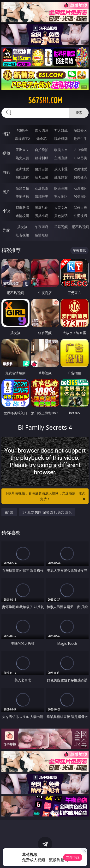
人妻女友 (61, 207)
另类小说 (42, 216)
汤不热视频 (80, 227)
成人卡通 (61, 169)
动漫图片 (80, 188)
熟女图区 (61, 196)
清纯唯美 (42, 196)
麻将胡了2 (22, 139)
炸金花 (42, 139)
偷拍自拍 (42, 169)
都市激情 (22, 207)
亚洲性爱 (22, 169)
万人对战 (61, 130)
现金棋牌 (61, 139)
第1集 (9, 512)
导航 (6, 230)
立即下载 (73, 857)
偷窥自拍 (22, 188)
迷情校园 (22, 216)
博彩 (6, 134)
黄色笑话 (61, 216)
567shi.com (45, 100)
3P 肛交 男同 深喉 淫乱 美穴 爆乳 (47, 512)
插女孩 (22, 227)
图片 (6, 192)
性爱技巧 (80, 216)
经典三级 (42, 177)
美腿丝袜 (22, 196)
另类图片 (80, 196)
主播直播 (61, 158)
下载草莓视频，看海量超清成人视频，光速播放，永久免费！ (46, 496)
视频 (6, 153)
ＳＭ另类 (80, 158)
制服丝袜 (22, 177)
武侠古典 (80, 207)
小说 (6, 211)
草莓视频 (61, 227)
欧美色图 (61, 188)
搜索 (79, 113)
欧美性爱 (80, 169)
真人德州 (42, 130)
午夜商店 (42, 227)
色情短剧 (42, 235)
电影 (6, 172)
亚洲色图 (42, 188)
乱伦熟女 (61, 177)
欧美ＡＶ (61, 150)
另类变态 (80, 177)
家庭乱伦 (42, 207)
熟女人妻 (22, 158)
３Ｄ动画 (80, 150)
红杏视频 (22, 235)
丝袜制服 (42, 158)
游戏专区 (80, 130)
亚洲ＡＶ (22, 150)
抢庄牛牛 (80, 139)
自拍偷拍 (42, 150)
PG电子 (22, 130)
